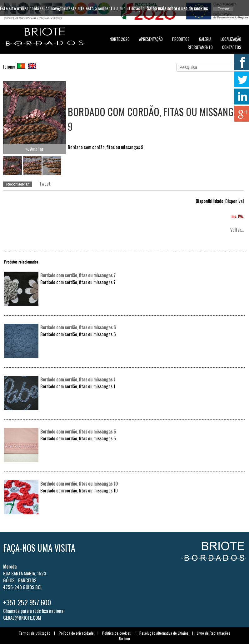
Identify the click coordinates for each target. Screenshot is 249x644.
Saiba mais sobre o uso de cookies (177, 8)
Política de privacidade (76, 633)
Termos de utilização (35, 633)
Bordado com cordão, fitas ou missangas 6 (78, 327)
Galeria (205, 39)
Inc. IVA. (238, 216)
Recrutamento (200, 47)
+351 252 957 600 (27, 602)
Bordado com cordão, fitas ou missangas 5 (78, 431)
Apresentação (151, 39)
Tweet (45, 183)
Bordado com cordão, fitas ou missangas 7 (78, 275)
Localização (231, 39)
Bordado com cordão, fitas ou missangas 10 (79, 483)
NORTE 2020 (120, 39)
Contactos (232, 47)
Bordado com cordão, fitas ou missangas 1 (78, 379)
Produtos (181, 39)
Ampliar (37, 149)
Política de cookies (117, 633)
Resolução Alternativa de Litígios (164, 633)
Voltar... (237, 230)
